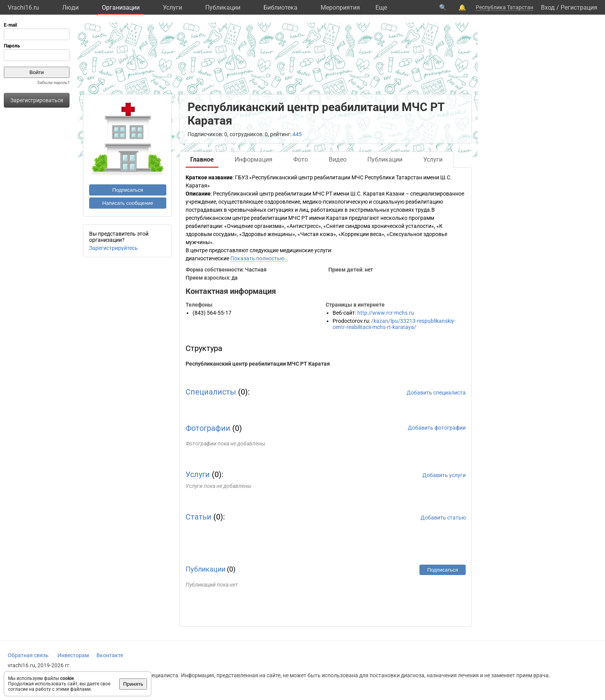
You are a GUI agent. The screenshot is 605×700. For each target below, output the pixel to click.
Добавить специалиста (436, 393)
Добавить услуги (444, 475)
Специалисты (211, 392)
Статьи (199, 517)
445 (297, 134)
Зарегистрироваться (37, 100)
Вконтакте (110, 655)
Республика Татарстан (504, 7)
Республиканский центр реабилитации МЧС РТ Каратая (258, 364)
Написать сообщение (128, 203)
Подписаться (128, 190)
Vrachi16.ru (23, 8)
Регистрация (579, 8)
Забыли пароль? (53, 83)
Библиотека (281, 8)
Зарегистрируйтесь (113, 248)
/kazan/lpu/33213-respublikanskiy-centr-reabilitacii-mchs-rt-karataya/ (394, 324)
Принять (133, 684)
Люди (70, 8)
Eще (381, 8)
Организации (121, 8)
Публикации (223, 8)
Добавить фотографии (437, 428)
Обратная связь (28, 655)
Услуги (172, 8)
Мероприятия (340, 8)
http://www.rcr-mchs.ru (386, 313)
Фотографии (208, 428)
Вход (548, 8)
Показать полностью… (259, 258)
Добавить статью (443, 518)
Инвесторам (73, 655)
